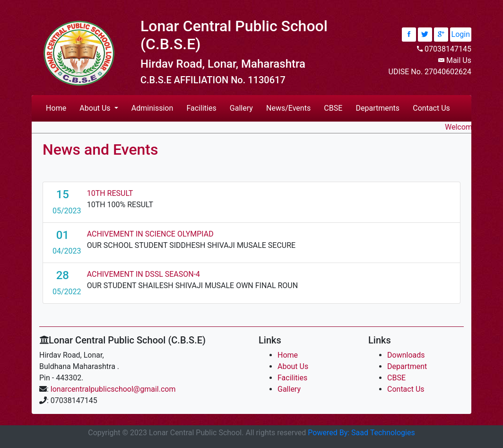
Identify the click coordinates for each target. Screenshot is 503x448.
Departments (378, 108)
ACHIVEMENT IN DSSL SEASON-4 (143, 274)
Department (407, 366)
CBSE (333, 108)
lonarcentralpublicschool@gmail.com (113, 389)
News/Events (288, 108)
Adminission (152, 108)
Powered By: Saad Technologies (361, 433)
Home (58, 107)
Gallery (241, 108)
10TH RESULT (110, 193)
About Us (293, 366)
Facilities (201, 108)
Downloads (406, 355)
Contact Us (431, 108)
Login (461, 34)
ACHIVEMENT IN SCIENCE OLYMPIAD (150, 234)
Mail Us (459, 60)
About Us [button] (96, 108)
